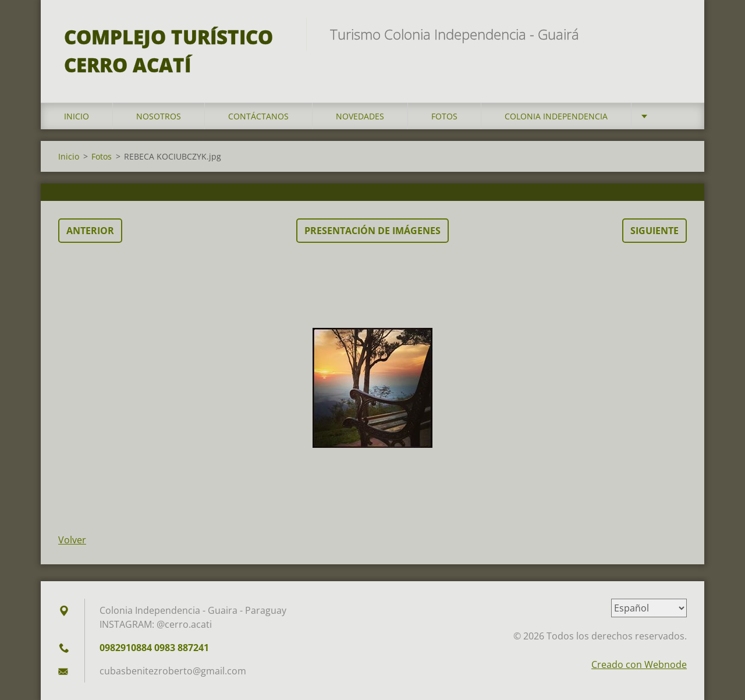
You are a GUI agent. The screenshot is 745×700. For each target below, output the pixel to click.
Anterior (90, 231)
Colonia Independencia (556, 116)
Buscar (674, 34)
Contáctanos (258, 116)
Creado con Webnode (639, 664)
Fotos (444, 116)
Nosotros (159, 116)
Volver (72, 540)
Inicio (77, 116)
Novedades (360, 116)
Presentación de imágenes (372, 231)
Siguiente (654, 231)
